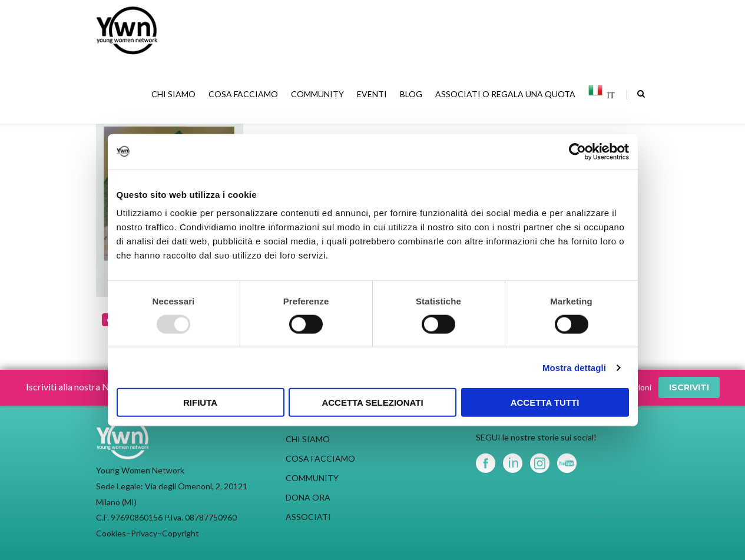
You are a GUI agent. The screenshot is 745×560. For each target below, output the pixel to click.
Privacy (144, 533)
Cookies (111, 533)
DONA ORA (308, 497)
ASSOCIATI (308, 517)
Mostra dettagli (574, 367)
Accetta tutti (545, 402)
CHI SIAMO (175, 94)
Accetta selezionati (372, 402)
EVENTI (373, 94)
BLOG (412, 94)
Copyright (181, 533)
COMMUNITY (319, 94)
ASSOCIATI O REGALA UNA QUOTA (506, 94)
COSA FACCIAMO (244, 94)
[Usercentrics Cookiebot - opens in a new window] (577, 151)
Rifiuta (200, 402)
